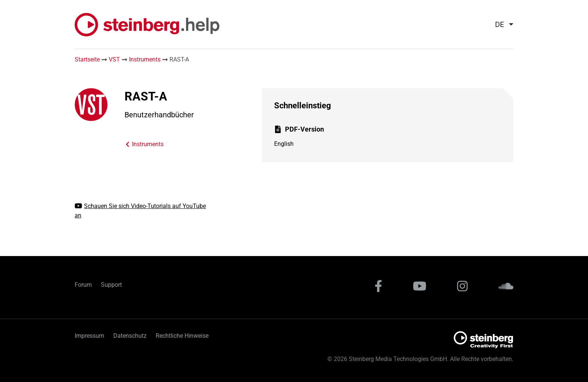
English (284, 144)
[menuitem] (501, 24)
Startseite (87, 59)
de (499, 24)
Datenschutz (130, 336)
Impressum (89, 336)
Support (111, 285)
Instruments (145, 59)
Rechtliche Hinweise (182, 336)
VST (114, 59)
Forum (83, 285)
